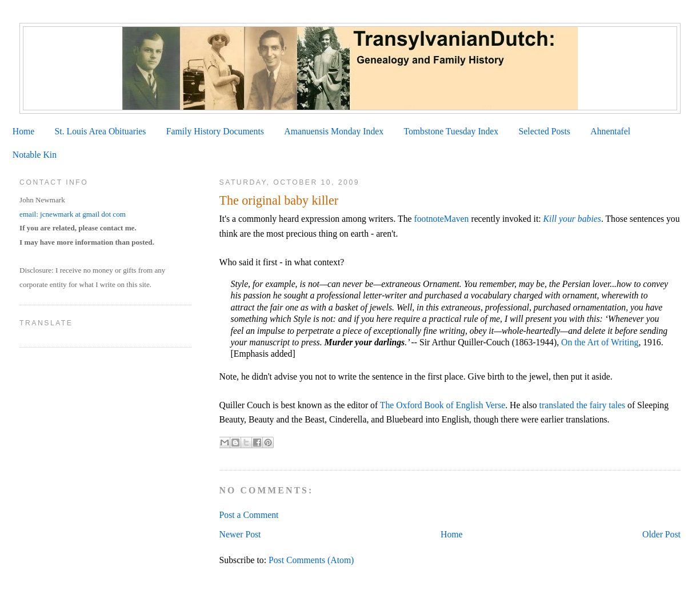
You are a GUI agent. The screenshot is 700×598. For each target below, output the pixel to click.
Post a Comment (249, 515)
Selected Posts (545, 131)
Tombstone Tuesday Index (451, 131)
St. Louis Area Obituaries (101, 131)
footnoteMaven (441, 219)
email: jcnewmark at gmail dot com (73, 214)
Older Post (661, 534)
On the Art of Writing (600, 342)
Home (23, 131)
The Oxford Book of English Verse (443, 405)
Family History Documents (215, 131)
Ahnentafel (610, 131)
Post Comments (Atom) (311, 560)
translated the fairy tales (583, 405)
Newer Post (240, 534)
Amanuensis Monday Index (334, 131)
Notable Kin (35, 155)
